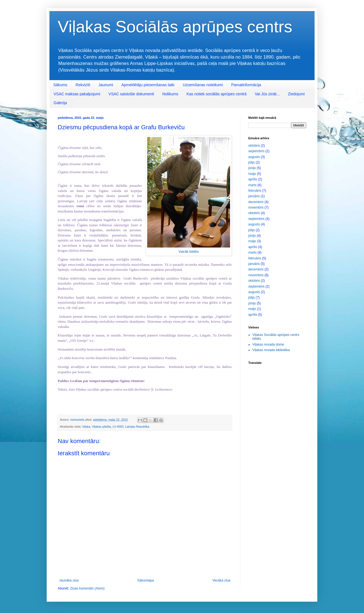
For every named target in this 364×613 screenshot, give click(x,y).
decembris (256, 202)
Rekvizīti (83, 85)
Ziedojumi (296, 94)
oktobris (254, 146)
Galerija (60, 103)
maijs (252, 174)
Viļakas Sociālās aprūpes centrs (175, 27)
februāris (255, 191)
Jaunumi (106, 85)
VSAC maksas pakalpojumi (77, 94)
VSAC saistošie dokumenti (131, 94)
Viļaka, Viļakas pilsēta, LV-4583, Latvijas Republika (116, 427)
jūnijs (252, 168)
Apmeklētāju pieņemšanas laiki (148, 85)
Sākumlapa (146, 580)
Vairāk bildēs (188, 252)
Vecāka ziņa (221, 580)
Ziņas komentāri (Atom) (87, 588)
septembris (256, 151)
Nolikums (170, 94)
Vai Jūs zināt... (267, 94)
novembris (256, 207)
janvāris (254, 196)
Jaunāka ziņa (69, 580)
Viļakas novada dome (268, 344)
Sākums (60, 85)
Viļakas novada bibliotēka (271, 350)
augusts (254, 157)
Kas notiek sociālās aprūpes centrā (216, 94)
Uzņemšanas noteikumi (203, 85)
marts (252, 185)
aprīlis (253, 179)
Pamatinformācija (246, 85)
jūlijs (251, 162)
